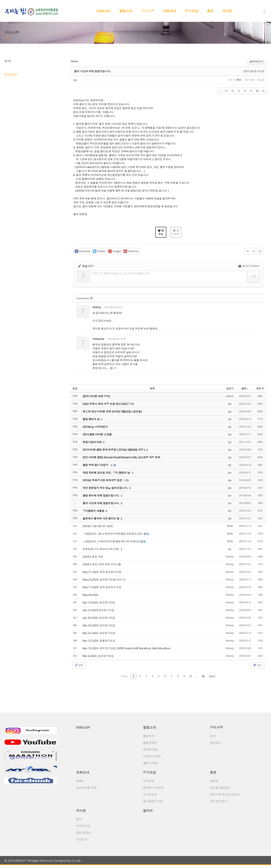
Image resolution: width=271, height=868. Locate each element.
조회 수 (260, 388)
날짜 (245, 388)
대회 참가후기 (219, 801)
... (197, 676)
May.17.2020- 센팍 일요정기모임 (102, 587)
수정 (237, 308)
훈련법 (214, 781)
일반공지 (11, 74)
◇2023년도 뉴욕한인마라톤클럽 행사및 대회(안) (111, 541)
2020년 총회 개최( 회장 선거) (100, 564)
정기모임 (191, 11)
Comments (85, 298)
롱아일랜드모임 (153, 801)
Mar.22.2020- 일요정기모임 (99, 633)
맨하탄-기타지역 (153, 788)
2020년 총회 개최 (93, 557)
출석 (79, 819)
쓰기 (257, 665)
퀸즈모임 (149, 781)
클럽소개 (126, 11)
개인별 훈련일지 (220, 788)
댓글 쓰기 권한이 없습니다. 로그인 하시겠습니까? (121, 273)
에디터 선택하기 (249, 266)
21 (203, 676)
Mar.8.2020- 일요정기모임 (98, 656)
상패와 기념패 (152, 756)
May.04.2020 (90, 595)
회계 (8, 61)
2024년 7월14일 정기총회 (98, 526)
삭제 (247, 308)
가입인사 (82, 839)
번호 (75, 388)
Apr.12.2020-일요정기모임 (98, 610)
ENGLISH (104, 11)
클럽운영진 (150, 743)
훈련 (210, 11)
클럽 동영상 (83, 833)
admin (230, 396)
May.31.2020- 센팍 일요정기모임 (102, 572)
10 (190, 676)
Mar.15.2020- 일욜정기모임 (99, 641)
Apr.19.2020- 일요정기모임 (99, 602)
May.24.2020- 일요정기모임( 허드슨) (104, 580)
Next (213, 676)
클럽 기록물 (150, 763)
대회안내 (170, 11)
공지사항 (148, 11)
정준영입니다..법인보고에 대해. (101, 549)
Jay (75, 80)
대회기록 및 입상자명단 (225, 794)
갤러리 (102, 33)
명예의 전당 (150, 749)
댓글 (257, 308)
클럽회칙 (149, 736)
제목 (152, 388)
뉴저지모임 (150, 794)
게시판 (227, 11)
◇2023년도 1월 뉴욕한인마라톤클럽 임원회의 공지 (113, 534)
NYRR (80, 781)
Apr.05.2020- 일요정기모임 (99, 618)
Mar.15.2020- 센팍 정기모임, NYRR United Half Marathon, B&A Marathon (127, 648)
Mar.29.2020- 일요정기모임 (99, 625)
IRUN (230, 526)
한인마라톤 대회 (86, 788)
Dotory (230, 556)
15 (119, 564)
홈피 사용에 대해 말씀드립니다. (92, 71)
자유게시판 (83, 826)
